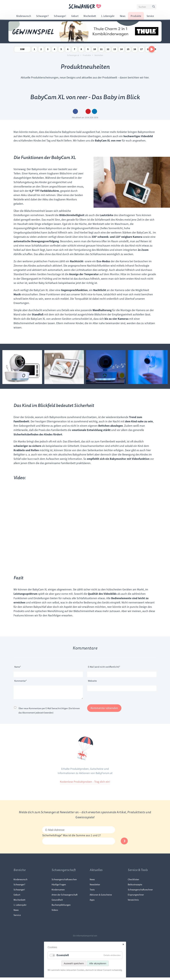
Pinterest (88, 111)
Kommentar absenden (104, 711)
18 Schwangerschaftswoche (148, 50)
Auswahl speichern (74, 963)
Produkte (136, 16)
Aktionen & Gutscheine (101, 897)
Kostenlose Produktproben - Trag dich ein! (85, 784)
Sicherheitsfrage (53, 838)
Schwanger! (60, 16)
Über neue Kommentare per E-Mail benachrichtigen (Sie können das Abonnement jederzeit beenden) (49, 713)
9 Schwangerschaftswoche (88, 50)
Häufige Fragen (59, 887)
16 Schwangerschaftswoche (135, 50)
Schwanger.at (73, 55)
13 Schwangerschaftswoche (115, 50)
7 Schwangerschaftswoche (75, 50)
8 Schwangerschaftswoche (81, 50)
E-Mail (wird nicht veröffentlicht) (104, 666)
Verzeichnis (133, 902)
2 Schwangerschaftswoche (41, 50)
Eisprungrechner (136, 897)
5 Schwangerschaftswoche (61, 50)
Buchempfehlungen (61, 907)
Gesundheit (57, 902)
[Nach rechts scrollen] (152, 49)
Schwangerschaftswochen (64, 882)
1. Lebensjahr (108, 16)
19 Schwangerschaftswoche (155, 50)
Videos (55, 913)
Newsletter (95, 887)
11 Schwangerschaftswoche (101, 50)
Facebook (75, 111)
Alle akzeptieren (98, 963)
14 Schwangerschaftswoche (121, 50)
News (123, 16)
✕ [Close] (123, 944)
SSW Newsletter (22, 50)
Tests (92, 892)
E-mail (82, 111)
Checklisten (133, 882)
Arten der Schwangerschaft (65, 897)
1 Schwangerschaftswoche (34, 50)
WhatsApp (94, 111)
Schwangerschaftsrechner (140, 892)
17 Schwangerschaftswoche (141, 50)
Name (19, 666)
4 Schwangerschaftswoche (54, 50)
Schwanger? (42, 16)
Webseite (92, 681)
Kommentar (21, 680)
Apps (92, 902)
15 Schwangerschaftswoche (128, 50)
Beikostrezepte (135, 887)
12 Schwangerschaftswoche (108, 50)
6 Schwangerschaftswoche (68, 50)
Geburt (75, 16)
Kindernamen (58, 892)
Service (150, 16)
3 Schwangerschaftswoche (48, 50)
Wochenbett (90, 16)
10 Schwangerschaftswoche (95, 50)
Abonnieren (124, 844)
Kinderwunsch (24, 16)
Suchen (154, 7)
